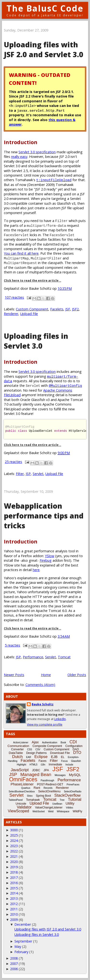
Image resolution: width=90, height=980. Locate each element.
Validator (24, 807)
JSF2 (75, 309)
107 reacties (14, 297)
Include (69, 765)
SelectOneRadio (73, 792)
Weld (51, 811)
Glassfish (76, 761)
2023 (14, 846)
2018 (14, 872)
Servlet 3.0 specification (37, 152)
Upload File (29, 314)
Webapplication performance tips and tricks (44, 516)
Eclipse (41, 757)
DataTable (16, 753)
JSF (68, 309)
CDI (73, 742)
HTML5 (33, 765)
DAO (76, 749)
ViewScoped (19, 811)
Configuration (74, 746)
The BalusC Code (45, 8)
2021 (14, 856)
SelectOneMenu (49, 791)
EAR (29, 757)
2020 (14, 862)
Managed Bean (36, 774)
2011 (14, 909)
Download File (60, 753)
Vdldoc (69, 808)
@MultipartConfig (65, 385)
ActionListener (21, 743)
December (23, 924)
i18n (43, 765)
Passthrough (48, 780)
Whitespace (63, 811)
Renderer (11, 314)
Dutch (17, 757)
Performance (33, 657)
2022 (14, 851)
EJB (54, 757)
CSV (38, 749)
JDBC (36, 770)
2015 (14, 888)
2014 (14, 893)
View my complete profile (45, 724)
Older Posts (77, 675)
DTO (77, 753)
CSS (30, 749)
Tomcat (64, 657)
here (36, 570)
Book (63, 743)
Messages (60, 775)
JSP (28, 474)
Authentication (50, 743)
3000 (14, 830)
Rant (37, 788)
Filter (20, 474)
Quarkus (26, 788)
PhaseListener (22, 784)
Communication (18, 746)
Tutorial (75, 799)
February (21, 952)
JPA (46, 770)
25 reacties (13, 462)
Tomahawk (33, 800)
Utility (70, 803)
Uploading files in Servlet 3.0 (36, 341)
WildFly (77, 811)
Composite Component (47, 746)
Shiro (30, 796)
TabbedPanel (16, 800)
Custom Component (32, 309)
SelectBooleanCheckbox (22, 792)
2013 (14, 898)
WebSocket (39, 811)
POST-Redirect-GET (50, 784)
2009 (14, 920)
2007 (14, 964)
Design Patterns (36, 753)
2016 (14, 883)
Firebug (46, 560)
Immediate (55, 764)
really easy (19, 157)
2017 (14, 878)
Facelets (57, 309)
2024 (14, 841)
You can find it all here (21, 253)
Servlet (38, 474)
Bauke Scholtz (43, 704)
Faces (43, 761)
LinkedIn (60, 719)
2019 (14, 867)
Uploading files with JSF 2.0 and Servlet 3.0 (44, 49)
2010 (14, 914)
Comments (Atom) (40, 685)
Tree (62, 800)
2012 (14, 904)
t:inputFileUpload (54, 180)
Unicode (21, 804)
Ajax (35, 742)
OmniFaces (23, 779)
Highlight (21, 765)
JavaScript (20, 770)
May (18, 946)
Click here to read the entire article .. (33, 280)
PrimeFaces (73, 785)
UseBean (57, 804)
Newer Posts (14, 675)
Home (46, 675)
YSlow (50, 556)
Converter (17, 749)
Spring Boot (44, 796)
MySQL (75, 775)
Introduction (21, 142)
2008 (14, 958)
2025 (14, 835)
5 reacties (12, 645)
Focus (64, 761)
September (23, 941)
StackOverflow (67, 795)
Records (48, 788)
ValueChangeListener (49, 807)
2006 (14, 969)
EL (63, 757)
